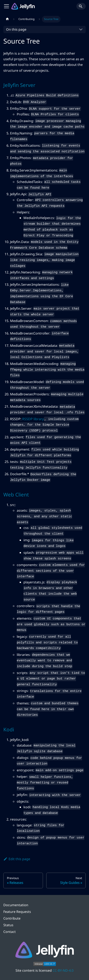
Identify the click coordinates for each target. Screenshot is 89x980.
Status (8, 925)
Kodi (9, 729)
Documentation (16, 905)
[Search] (81, 6)
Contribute (12, 918)
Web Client (16, 494)
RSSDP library (33, 419)
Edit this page (17, 859)
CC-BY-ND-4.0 (63, 970)
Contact (10, 932)
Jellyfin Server (19, 85)
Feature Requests (17, 912)
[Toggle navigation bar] (6, 6)
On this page (16, 29)
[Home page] (7, 19)
